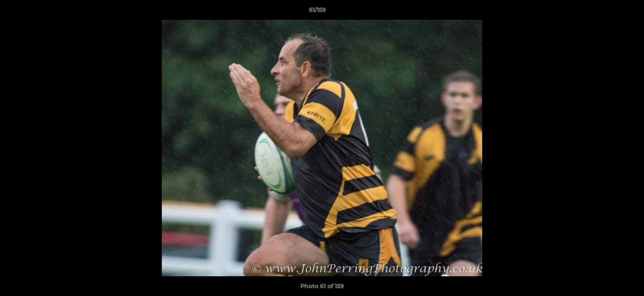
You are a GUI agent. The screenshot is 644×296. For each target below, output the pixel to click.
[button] (609, 12)
